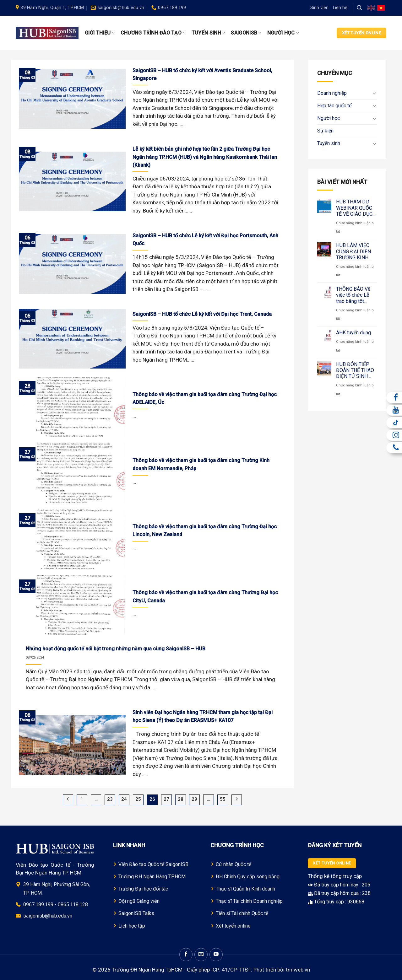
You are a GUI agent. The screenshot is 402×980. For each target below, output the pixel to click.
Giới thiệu (100, 33)
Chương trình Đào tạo (153, 33)
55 (223, 799)
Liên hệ (340, 8)
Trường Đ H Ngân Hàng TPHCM (152, 877)
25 (138, 799)
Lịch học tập (132, 926)
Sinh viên (319, 8)
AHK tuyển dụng (353, 333)
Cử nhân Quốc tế (234, 864)
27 (166, 799)
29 (194, 799)
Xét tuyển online (233, 926)
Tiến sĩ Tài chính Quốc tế (242, 913)
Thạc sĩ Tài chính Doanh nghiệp (249, 901)
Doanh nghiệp (332, 93)
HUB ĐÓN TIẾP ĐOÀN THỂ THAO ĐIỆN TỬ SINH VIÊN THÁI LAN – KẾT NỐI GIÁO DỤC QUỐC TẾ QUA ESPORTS (355, 370)
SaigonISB (246, 33)
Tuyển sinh (209, 33)
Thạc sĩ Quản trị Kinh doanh (245, 889)
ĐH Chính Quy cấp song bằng (248, 877)
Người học (283, 33)
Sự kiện (325, 131)
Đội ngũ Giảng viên (139, 901)
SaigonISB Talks (136, 913)
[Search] (359, 8)
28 (181, 799)
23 (110, 799)
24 (124, 799)
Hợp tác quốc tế (334, 106)
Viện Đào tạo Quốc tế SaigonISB (153, 864)
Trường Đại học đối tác (143, 889)
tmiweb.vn (298, 970)
